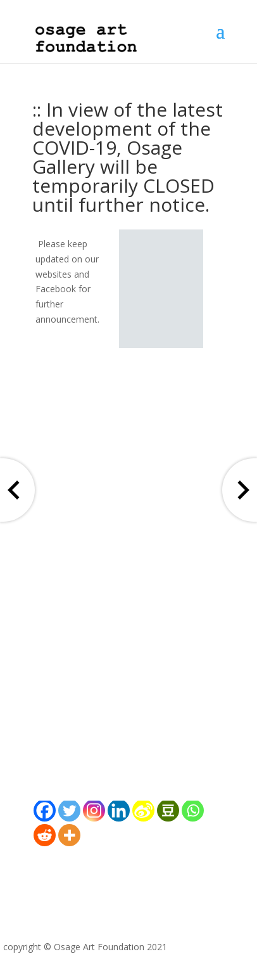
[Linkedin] (119, 810)
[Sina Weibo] (143, 810)
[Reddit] (45, 835)
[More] (69, 835)
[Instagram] (94, 810)
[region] (161, 289)
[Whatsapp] (193, 810)
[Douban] (168, 810)
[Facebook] (45, 810)
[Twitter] (69, 810)
